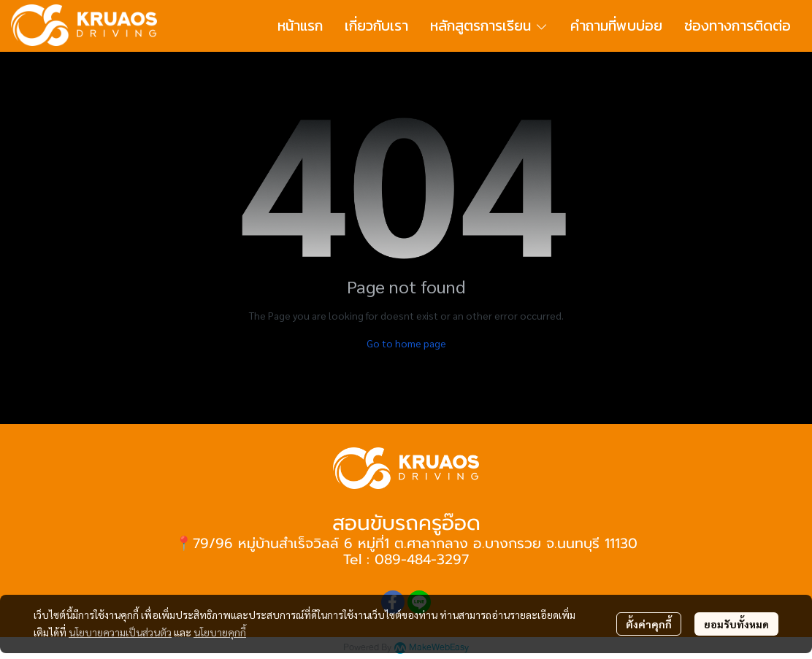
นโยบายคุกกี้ (220, 632)
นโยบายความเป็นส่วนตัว (120, 632)
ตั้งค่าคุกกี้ (649, 624)
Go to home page (406, 343)
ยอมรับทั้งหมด (736, 624)
